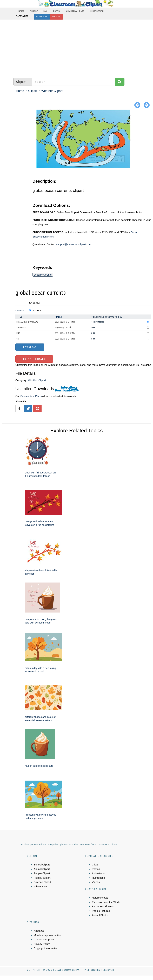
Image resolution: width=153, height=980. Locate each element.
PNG (45, 11)
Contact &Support (44, 939)
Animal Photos (100, 915)
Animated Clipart (75, 11)
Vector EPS (21, 328)
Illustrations (98, 878)
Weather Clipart (52, 91)
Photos (96, 869)
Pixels (58, 317)
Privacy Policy (42, 944)
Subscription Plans (31, 396)
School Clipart (42, 865)
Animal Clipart (42, 869)
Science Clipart (42, 882)
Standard (37, 311)
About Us (39, 931)
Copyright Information (46, 948)
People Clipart (42, 873)
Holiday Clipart (42, 878)
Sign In (56, 17)
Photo (56, 11)
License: (20, 310)
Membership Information (48, 935)
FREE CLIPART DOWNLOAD (27, 322)
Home (21, 11)
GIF (18, 339)
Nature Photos (100, 898)
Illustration (97, 11)
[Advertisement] (76, 47)
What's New (41, 886)
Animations (98, 873)
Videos (96, 882)
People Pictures (101, 911)
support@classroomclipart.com (74, 244)
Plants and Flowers (103, 906)
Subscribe (42, 17)
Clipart (34, 11)
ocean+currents (43, 275)
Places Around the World (106, 902)
